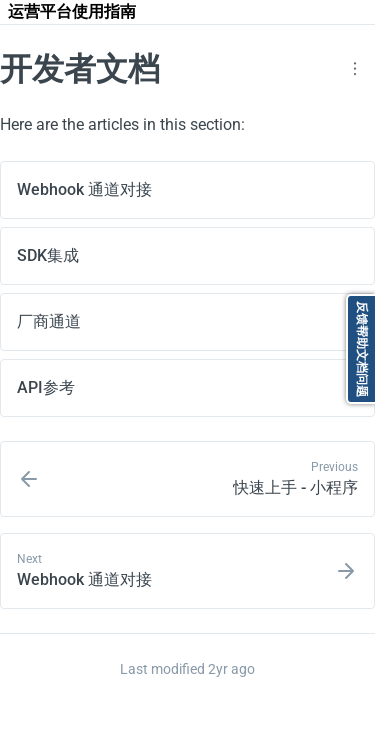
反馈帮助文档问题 (362, 349)
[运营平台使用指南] (72, 12)
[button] (355, 69)
